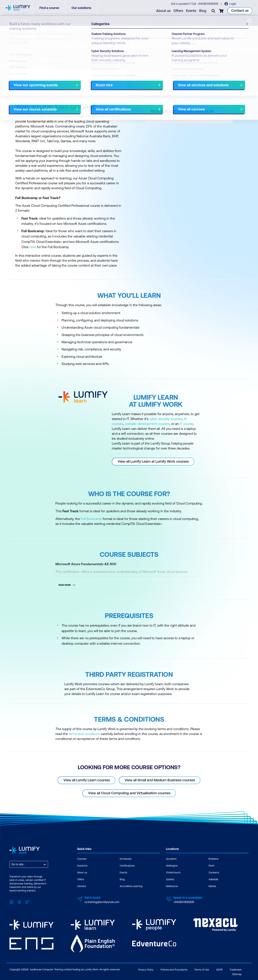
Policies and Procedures (174, 970)
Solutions (82, 866)
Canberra (214, 872)
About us (163, 11)
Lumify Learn (32, 35)
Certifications (127, 866)
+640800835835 (208, 4)
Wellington (172, 866)
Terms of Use (202, 970)
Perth (212, 866)
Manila (212, 886)
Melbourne (172, 886)
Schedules (126, 859)
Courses (15, 35)
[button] (68, 80)
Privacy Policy (146, 970)
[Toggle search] (213, 11)
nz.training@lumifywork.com (102, 902)
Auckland (171, 859)
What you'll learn (57, 82)
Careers (82, 886)
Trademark (236, 970)
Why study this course (27, 82)
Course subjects (83, 82)
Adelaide (213, 879)
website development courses (147, 424)
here (33, 247)
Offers (178, 11)
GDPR (219, 970)
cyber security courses (166, 419)
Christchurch (173, 872)
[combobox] (12, 864)
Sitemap (237, 974)
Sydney (170, 879)
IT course (186, 424)
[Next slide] (126, 82)
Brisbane (213, 859)
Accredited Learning (131, 886)
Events (191, 11)
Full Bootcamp (91, 519)
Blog (203, 11)
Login (232, 4)
